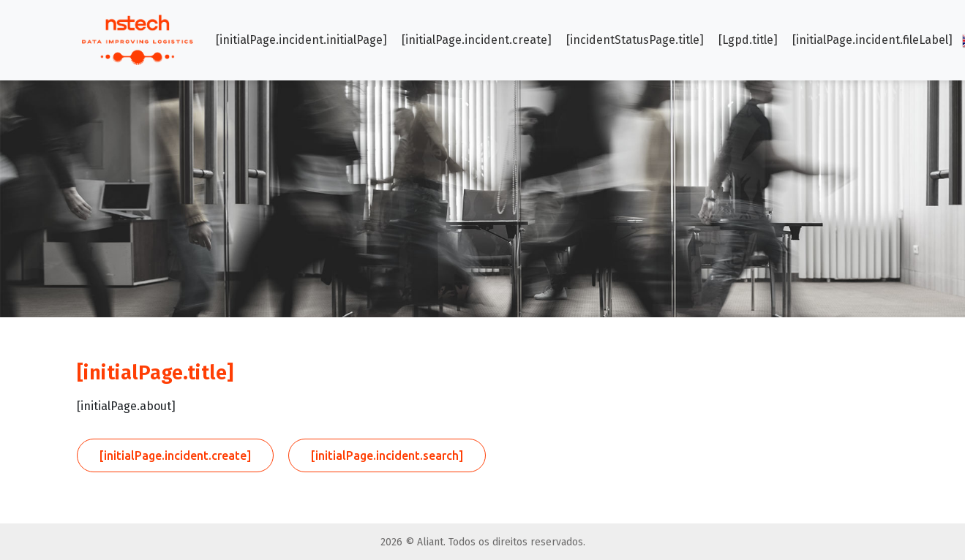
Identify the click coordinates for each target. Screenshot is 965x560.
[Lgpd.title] (748, 40)
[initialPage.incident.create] (477, 40)
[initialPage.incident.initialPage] (301, 40)
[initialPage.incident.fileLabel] (872, 40)
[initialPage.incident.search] (387, 455)
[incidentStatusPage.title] (635, 40)
